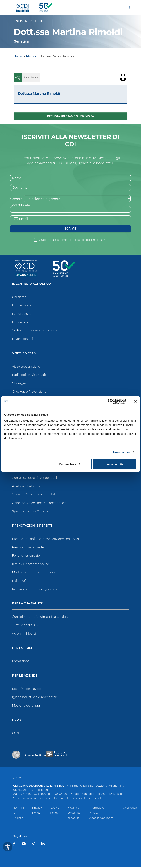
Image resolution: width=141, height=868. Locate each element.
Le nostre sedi (22, 315)
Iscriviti (70, 230)
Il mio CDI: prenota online (31, 565)
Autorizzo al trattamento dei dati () (74, 241)
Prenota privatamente (28, 549)
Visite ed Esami (25, 355)
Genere (16, 200)
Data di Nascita (22, 205)
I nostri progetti (23, 324)
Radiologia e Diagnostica (30, 376)
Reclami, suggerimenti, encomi (35, 591)
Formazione (21, 663)
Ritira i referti (21, 582)
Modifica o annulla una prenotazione (39, 574)
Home (18, 56)
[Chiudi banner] (135, 401)
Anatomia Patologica (27, 488)
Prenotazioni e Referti (32, 527)
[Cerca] (129, 7)
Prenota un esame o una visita (71, 116)
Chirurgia (19, 385)
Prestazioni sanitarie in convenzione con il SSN (46, 540)
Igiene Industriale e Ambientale (35, 699)
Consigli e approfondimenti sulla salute (40, 618)
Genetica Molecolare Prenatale (34, 496)
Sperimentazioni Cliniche (30, 513)
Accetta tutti (115, 464)
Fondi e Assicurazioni (27, 557)
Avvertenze (129, 809)
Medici (31, 56)
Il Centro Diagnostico (31, 285)
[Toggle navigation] (6, 7)
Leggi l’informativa (95, 241)
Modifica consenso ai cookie (74, 814)
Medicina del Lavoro (27, 690)
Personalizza (121, 452)
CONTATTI (19, 734)
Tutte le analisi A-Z (25, 627)
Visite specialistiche (26, 368)
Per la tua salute (27, 605)
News (17, 721)
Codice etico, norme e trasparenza (37, 332)
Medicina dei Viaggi (26, 707)
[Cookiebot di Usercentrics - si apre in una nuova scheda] (110, 401)
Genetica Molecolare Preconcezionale (39, 504)
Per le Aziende (25, 677)
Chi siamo (19, 298)
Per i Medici (22, 650)
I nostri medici (22, 307)
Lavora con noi (23, 340)
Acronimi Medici (24, 635)
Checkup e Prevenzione (29, 393)
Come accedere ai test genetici (35, 479)
